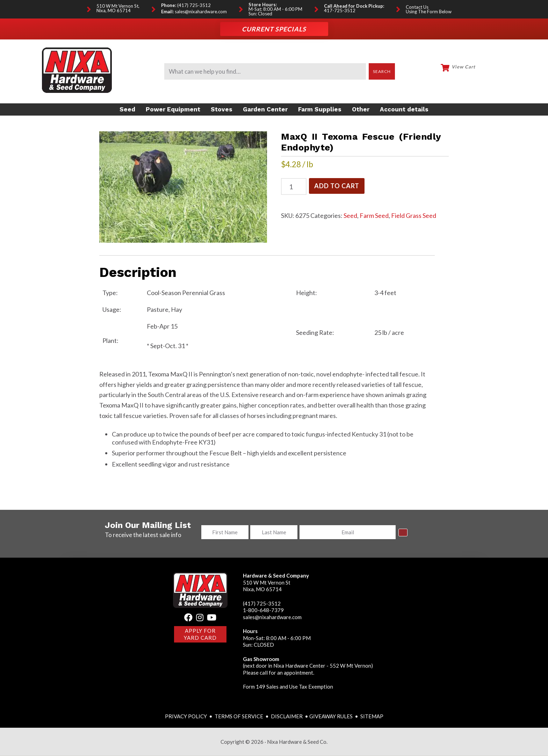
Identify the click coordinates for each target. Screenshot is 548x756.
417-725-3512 (340, 11)
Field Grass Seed (414, 214)
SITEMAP (372, 716)
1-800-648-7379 (263, 610)
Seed (350, 214)
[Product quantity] (294, 185)
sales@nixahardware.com (201, 12)
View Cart (463, 67)
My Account (496, 71)
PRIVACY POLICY (186, 716)
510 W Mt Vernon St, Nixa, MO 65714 (118, 8)
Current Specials (274, 29)
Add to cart (337, 184)
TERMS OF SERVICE (239, 716)
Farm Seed (374, 214)
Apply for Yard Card (200, 634)
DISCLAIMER (287, 716)
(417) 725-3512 (194, 5)
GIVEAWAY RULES (331, 716)
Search (382, 71)
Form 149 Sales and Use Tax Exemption (288, 687)
